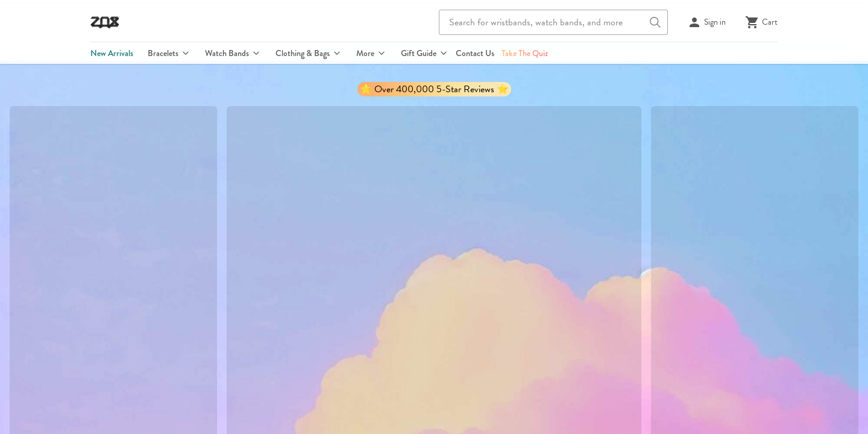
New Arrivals (112, 53)
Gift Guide (424, 53)
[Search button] (655, 22)
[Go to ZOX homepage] (105, 22)
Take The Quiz (525, 53)
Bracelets (168, 53)
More (371, 53)
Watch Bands (232, 53)
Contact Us (475, 53)
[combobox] (553, 22)
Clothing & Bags (308, 53)
